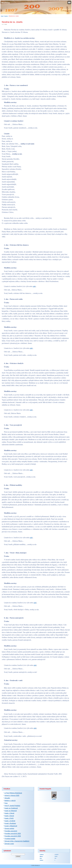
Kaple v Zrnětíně (10, 821)
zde (34, 286)
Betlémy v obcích (10, 801)
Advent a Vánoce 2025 (12, 796)
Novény (6, 16)
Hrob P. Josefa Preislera (12, 806)
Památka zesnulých (11, 831)
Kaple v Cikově (9, 813)
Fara (6, 803)
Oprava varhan (9, 828)
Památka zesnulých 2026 (13, 836)
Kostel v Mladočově (11, 826)
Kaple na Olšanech (11, 811)
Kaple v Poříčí (9, 818)
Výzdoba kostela (10, 839)
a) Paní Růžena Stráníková (13, 793)
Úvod (2, 16)
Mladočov (6, 3)
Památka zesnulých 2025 (13, 834)
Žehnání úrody (9, 844)
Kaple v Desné (9, 816)
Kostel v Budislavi (10, 823)
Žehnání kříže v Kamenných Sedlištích (17, 841)
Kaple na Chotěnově (11, 808)
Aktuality (7, 798)
